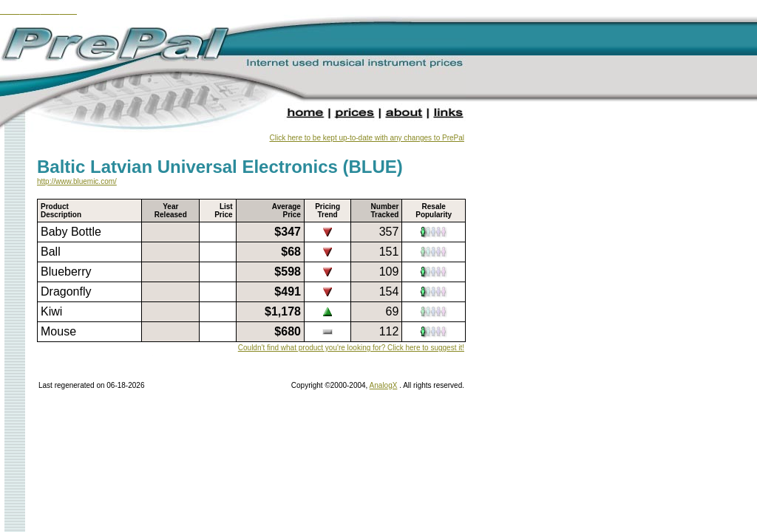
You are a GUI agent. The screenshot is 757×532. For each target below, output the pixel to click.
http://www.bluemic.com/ (77, 181)
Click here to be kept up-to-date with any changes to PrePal (367, 138)
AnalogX (384, 385)
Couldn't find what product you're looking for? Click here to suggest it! (351, 348)
